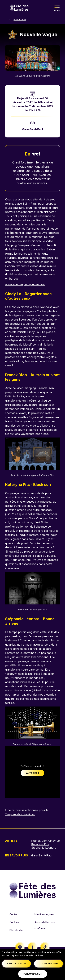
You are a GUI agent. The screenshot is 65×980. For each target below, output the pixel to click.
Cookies (14, 922)
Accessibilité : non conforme (45, 925)
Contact (14, 914)
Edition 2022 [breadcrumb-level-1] (20, 20)
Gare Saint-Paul (32, 129)
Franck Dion (39, 841)
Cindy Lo (54, 841)
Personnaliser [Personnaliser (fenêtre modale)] (32, 974)
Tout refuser (48, 964)
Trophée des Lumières (20, 814)
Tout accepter (17, 964)
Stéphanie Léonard (44, 848)
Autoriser (32, 773)
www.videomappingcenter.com (25, 284)
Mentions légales (44, 914)
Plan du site (16, 930)
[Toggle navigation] (57, 8)
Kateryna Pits (40, 844)
